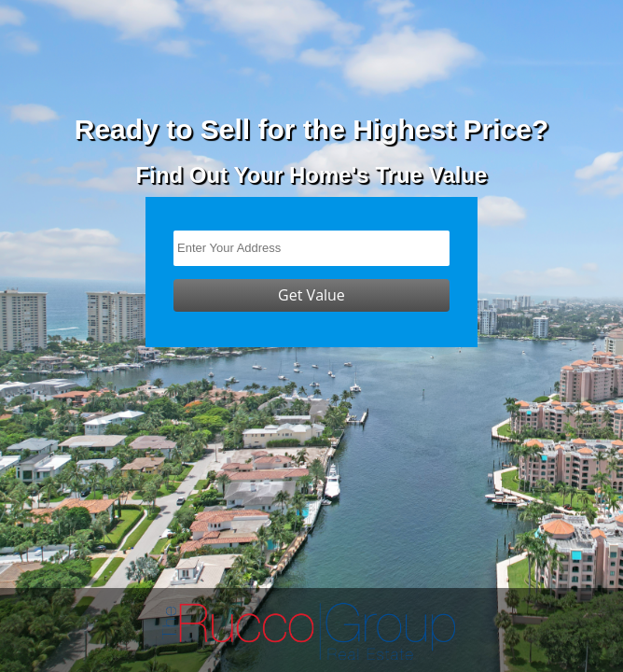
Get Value (311, 295)
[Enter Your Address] (311, 248)
